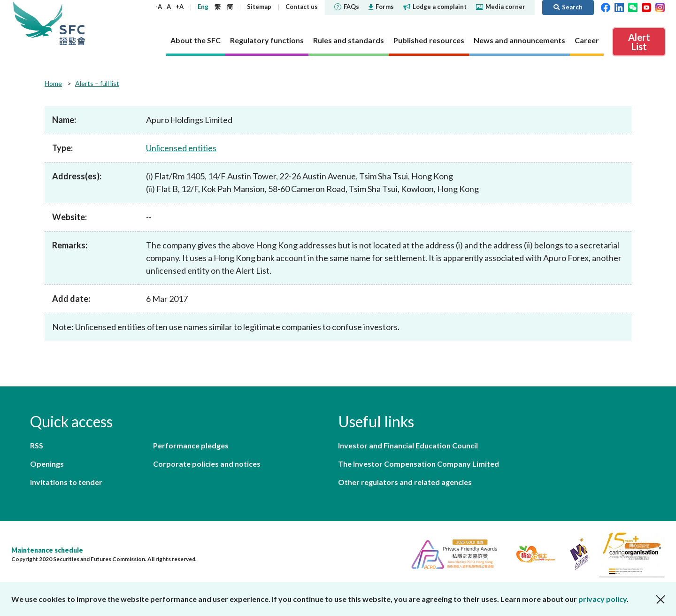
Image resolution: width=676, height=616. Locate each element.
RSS (37, 445)
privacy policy (603, 599)
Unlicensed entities (181, 148)
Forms (381, 7)
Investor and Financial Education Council (408, 445)
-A (159, 7)
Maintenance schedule (47, 550)
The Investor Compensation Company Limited (419, 464)
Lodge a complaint (435, 7)
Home (53, 83)
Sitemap (259, 7)
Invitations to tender (66, 482)
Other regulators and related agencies (405, 482)
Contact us (302, 7)
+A (180, 7)
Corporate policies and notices (207, 464)
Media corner (501, 7)
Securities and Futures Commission (72, 23)
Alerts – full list (97, 83)
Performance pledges (191, 445)
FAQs (347, 7)
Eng (203, 7)
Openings (47, 464)
